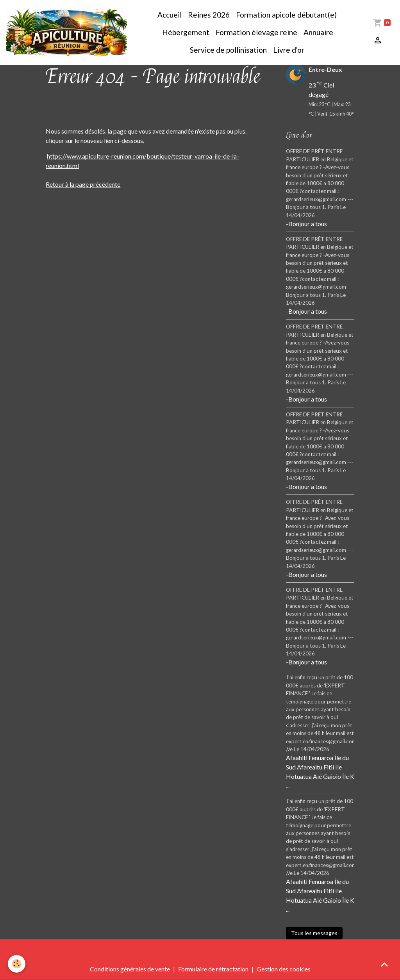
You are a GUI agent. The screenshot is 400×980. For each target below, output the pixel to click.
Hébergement (185, 32)
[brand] (67, 32)
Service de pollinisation (228, 50)
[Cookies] (17, 964)
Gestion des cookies (284, 969)
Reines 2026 (209, 15)
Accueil (170, 15)
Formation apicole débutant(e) (286, 15)
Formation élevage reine (256, 32)
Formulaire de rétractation (213, 969)
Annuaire (318, 32)
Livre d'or (289, 50)
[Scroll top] (384, 964)
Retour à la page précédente (83, 184)
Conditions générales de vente (130, 969)
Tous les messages (314, 933)
